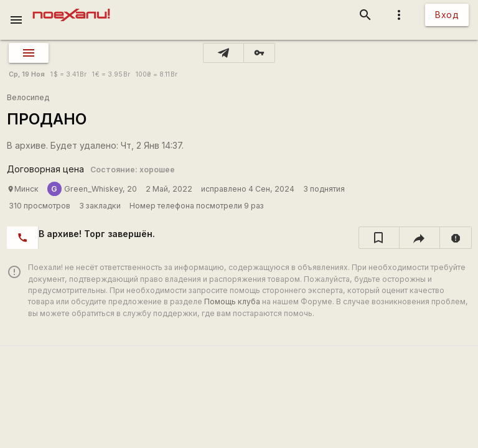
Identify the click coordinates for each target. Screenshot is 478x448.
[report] (456, 238)
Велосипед (28, 97)
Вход (447, 15)
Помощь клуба (232, 301)
